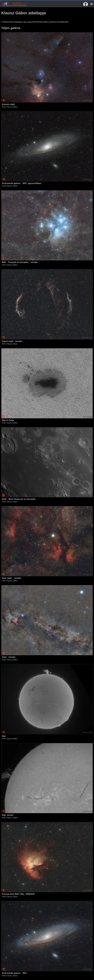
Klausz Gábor (12, 107)
